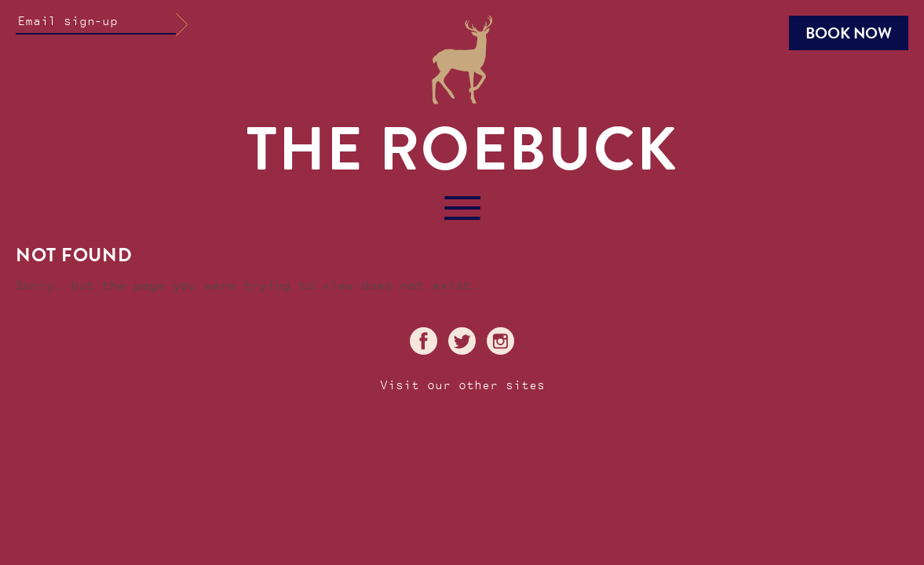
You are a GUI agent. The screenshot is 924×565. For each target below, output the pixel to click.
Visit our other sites (462, 386)
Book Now (849, 33)
